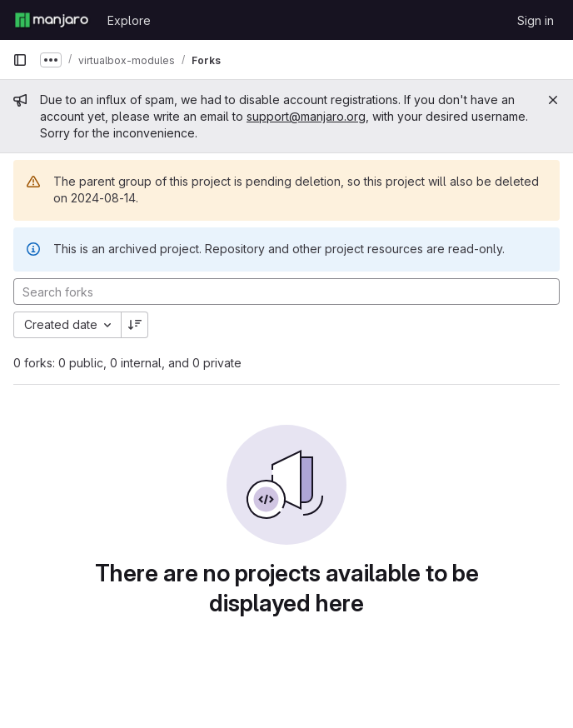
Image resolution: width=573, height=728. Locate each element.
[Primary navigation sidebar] (20, 60)
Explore (129, 20)
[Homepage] (52, 20)
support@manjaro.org (306, 116)
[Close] (553, 100)
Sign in (536, 20)
